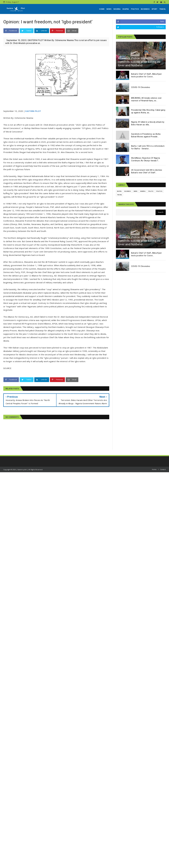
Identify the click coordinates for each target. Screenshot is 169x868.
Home (154, 469)
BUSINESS (145, 9)
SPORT (154, 9)
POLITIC (151, 191)
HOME (102, 9)
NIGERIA (117, 9)
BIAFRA (126, 9)
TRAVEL (163, 9)
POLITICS (135, 9)
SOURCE (7, 368)
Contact (163, 469)
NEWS (109, 9)
